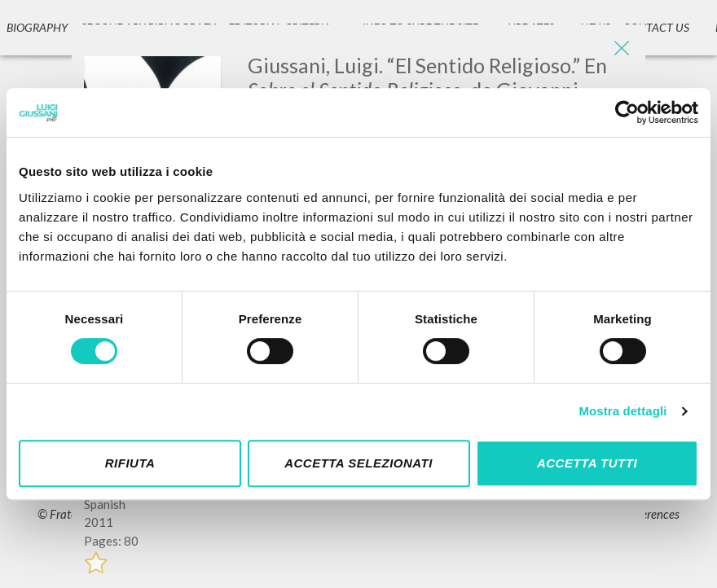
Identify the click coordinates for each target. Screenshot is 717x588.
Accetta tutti (587, 463)
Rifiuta (130, 463)
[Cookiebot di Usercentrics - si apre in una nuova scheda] (627, 112)
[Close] (621, 49)
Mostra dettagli (622, 411)
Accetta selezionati (358, 463)
